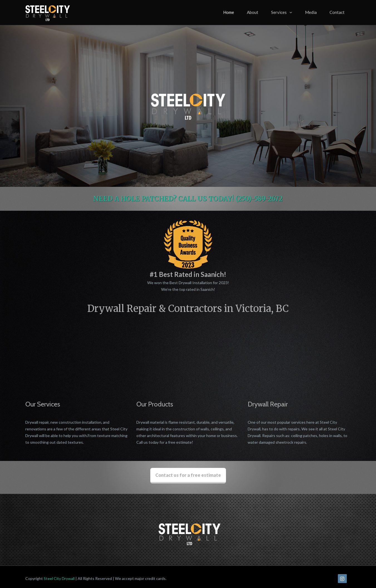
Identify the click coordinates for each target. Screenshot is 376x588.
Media (311, 12)
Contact (337, 12)
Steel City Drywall (59, 575)
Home (229, 12)
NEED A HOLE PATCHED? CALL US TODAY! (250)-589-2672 (188, 199)
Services (279, 12)
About (253, 12)
